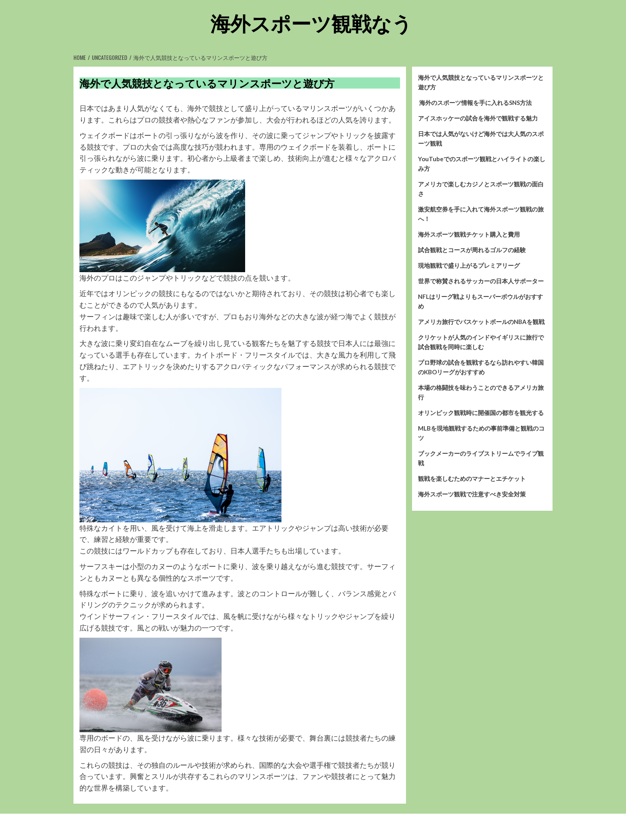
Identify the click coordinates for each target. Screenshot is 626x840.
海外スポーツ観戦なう (311, 22)
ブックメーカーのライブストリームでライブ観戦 (481, 458)
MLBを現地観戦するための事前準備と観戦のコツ (481, 433)
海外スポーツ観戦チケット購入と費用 (469, 234)
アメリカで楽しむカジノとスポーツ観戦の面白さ (481, 189)
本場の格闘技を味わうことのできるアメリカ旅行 (481, 392)
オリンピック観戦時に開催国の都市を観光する (481, 413)
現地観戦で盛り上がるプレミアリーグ (469, 265)
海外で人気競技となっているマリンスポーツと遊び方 (481, 82)
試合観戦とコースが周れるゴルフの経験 (472, 250)
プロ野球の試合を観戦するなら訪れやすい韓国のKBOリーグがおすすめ (481, 367)
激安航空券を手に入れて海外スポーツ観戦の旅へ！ (481, 214)
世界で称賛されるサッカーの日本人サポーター (481, 281)
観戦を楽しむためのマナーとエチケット (472, 478)
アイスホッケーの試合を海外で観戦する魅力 (478, 118)
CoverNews (337, 827)
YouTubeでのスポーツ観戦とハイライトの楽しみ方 (482, 164)
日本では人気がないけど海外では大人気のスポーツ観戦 (481, 138)
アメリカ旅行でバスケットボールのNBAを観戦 (481, 322)
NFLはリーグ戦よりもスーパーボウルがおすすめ (480, 301)
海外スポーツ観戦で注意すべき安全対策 (472, 494)
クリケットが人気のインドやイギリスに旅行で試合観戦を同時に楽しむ (481, 342)
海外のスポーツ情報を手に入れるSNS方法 (475, 103)
